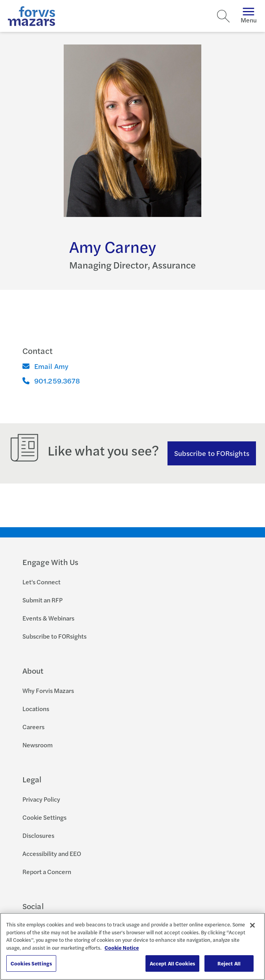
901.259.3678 (51, 381)
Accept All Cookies (172, 963)
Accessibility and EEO (52, 853)
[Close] (252, 925)
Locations (36, 709)
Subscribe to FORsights (212, 453)
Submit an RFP (42, 600)
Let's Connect (41, 582)
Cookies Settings (31, 963)
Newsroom (38, 745)
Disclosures (38, 835)
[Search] (223, 16)
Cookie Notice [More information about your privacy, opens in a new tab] (122, 948)
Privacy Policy (41, 799)
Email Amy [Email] (46, 366)
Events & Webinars (48, 618)
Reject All (229, 963)
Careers (33, 727)
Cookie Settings (44, 817)
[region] (132, 946)
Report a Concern (47, 872)
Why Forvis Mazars (48, 690)
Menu (249, 16)
